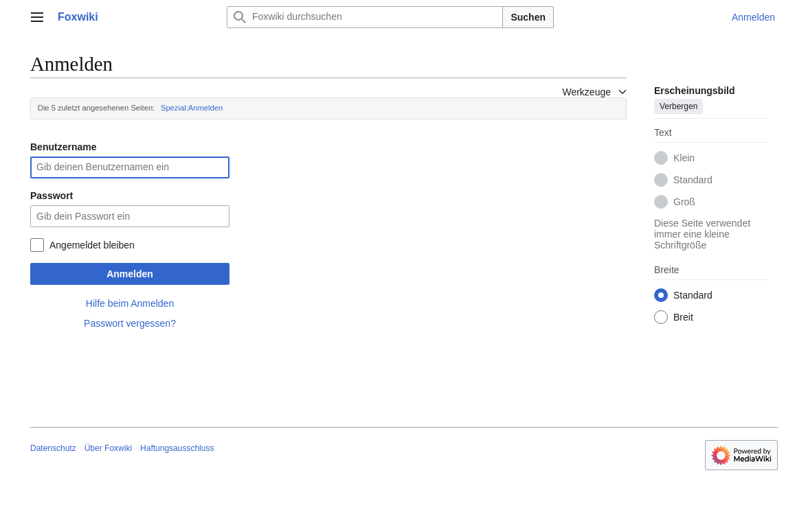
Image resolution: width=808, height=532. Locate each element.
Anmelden (130, 274)
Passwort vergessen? (130, 323)
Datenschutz (53, 448)
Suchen (528, 17)
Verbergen (678, 106)
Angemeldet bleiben (92, 245)
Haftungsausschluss (177, 448)
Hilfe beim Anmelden (130, 303)
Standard (693, 180)
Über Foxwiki (108, 448)
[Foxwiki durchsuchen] (365, 17)
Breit (683, 317)
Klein (684, 158)
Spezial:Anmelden (192, 108)
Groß (684, 202)
